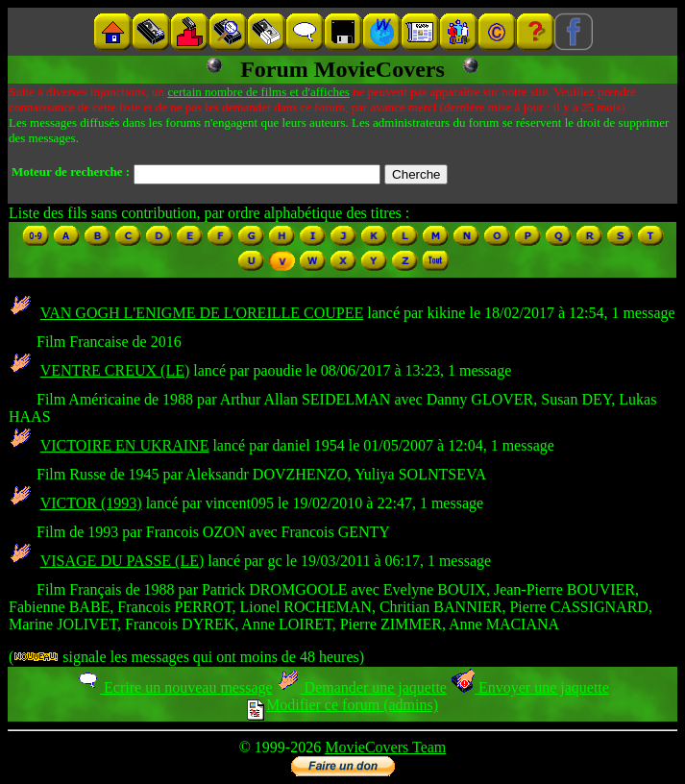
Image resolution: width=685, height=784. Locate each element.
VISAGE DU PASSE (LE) (122, 561)
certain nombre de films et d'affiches (258, 92)
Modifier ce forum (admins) (342, 705)
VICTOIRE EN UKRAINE (125, 445)
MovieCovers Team (385, 747)
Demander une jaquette (362, 687)
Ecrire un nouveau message (174, 687)
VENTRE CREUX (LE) (115, 370)
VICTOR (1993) (91, 503)
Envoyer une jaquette (530, 687)
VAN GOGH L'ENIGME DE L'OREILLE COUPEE (202, 313)
